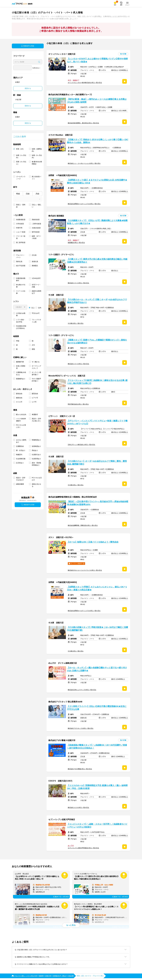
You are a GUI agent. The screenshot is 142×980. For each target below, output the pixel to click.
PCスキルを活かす (37, 479)
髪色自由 (19, 394)
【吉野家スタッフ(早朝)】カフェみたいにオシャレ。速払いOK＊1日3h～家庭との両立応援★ (97, 588)
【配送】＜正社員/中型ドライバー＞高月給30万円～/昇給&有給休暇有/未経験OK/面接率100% (98, 503)
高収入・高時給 (21, 206)
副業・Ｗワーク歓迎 (36, 237)
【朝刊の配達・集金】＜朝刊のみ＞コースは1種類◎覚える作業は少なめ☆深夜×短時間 (97, 101)
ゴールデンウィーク (21, 178)
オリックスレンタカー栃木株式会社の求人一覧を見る (85, 83)
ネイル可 (19, 402)
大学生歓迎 (20, 224)
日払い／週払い (36, 206)
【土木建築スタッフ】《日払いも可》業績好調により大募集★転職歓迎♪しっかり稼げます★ (97, 222)
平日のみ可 (36, 313)
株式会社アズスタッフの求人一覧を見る (81, 728)
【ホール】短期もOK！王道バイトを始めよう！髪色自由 (93, 542)
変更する (28, 88)
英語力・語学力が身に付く (36, 420)
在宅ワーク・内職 (36, 286)
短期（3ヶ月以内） (37, 156)
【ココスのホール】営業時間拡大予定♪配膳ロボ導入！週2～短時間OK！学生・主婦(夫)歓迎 (97, 787)
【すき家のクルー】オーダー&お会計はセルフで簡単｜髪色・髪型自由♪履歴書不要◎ (97, 463)
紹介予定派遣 (21, 266)
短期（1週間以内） (37, 150)
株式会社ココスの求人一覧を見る (78, 808)
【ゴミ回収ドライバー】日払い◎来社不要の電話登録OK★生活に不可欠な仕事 (97, 708)
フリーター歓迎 (21, 237)
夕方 (33, 345)
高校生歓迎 (36, 220)
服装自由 (19, 398)
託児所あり (20, 463)
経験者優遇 (20, 484)
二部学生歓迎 (36, 224)
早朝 (18, 341)
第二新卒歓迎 (21, 242)
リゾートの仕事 (21, 292)
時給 (18, 194)
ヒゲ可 (34, 402)
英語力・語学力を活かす (21, 479)
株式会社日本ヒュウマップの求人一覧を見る (82, 690)
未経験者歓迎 (21, 220)
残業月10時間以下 (37, 292)
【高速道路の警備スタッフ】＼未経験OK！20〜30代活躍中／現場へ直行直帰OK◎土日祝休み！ (97, 747)
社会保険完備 (21, 459)
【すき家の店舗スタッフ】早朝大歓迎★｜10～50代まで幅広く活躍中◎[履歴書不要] (98, 629)
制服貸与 (19, 455)
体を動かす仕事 (21, 286)
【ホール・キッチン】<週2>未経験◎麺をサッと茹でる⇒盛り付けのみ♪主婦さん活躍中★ (97, 669)
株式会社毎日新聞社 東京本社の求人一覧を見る (83, 123)
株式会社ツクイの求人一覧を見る (78, 283)
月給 (37, 194)
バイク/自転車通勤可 (21, 420)
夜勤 (33, 349)
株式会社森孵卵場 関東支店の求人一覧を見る (83, 525)
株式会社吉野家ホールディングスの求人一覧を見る (84, 204)
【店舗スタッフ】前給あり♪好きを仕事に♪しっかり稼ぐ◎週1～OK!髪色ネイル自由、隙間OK (98, 141)
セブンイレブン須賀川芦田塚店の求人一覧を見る (83, 848)
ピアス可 (35, 398)
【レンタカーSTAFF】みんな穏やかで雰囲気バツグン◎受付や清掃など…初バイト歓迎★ (97, 60)
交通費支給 (20, 446)
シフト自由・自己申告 (21, 321)
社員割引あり (36, 455)
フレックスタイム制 (36, 321)
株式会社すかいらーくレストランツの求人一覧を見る (85, 570)
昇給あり (35, 450)
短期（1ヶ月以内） (21, 156)
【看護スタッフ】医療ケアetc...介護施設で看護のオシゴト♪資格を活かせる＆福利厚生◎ (97, 341)
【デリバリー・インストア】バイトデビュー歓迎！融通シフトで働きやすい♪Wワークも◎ (97, 422)
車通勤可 (35, 415)
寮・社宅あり (21, 450)
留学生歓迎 (36, 232)
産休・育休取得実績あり (36, 464)
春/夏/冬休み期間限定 (37, 163)
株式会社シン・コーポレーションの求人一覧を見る (84, 163)
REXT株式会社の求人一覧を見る (78, 404)
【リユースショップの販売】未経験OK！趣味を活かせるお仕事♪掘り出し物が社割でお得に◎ (97, 382)
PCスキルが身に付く (21, 426)
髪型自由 (35, 394)
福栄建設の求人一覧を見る (76, 243)
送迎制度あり (36, 446)
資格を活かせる (36, 485)
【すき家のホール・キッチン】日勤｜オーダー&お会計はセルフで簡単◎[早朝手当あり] (97, 301)
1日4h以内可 (36, 278)
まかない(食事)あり (21, 441)
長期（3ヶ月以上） (21, 163)
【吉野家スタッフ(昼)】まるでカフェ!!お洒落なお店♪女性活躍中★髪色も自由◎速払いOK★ (97, 181)
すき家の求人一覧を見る (76, 323)
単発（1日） (20, 149)
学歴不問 (19, 228)
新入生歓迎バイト (36, 178)
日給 (28, 194)
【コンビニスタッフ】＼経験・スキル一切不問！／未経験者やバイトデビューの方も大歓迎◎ (97, 826)
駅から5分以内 (21, 415)
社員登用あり (36, 459)
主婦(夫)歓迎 (36, 228)
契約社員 (19, 262)
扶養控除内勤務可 (21, 279)
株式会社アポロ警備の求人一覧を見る (80, 769)
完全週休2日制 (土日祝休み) (21, 327)
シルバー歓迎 (21, 232)
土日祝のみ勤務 (21, 314)
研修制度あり (36, 440)
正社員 (34, 255)
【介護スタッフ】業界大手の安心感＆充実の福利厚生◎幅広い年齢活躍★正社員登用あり (97, 261)
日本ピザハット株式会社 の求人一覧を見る (81, 445)
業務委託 (35, 266)
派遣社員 (35, 262)
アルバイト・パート (21, 256)
